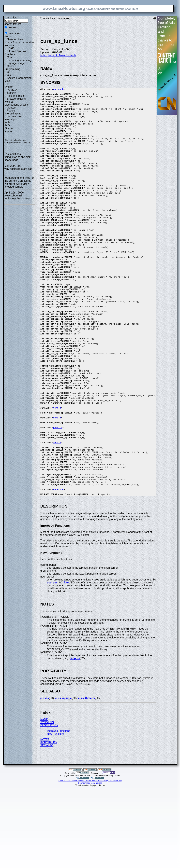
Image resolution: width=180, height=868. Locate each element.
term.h (57, 513)
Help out (9, 102)
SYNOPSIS (47, 804)
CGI (9, 75)
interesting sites (14, 114)
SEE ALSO (47, 827)
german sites (15, 117)
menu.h (57, 484)
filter (67, 664)
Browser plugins (16, 99)
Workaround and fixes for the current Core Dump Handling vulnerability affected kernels (19, 182)
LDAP (10, 48)
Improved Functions (59, 812)
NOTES (45, 821)
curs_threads (86, 780)
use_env (52, 664)
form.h (57, 472)
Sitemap (9, 128)
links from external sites (21, 42)
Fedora (11, 111)
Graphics (10, 54)
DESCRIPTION (49, 807)
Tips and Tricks (16, 96)
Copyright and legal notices (90, 865)
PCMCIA (12, 90)
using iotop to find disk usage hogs (17, 158)
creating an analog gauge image (20, 62)
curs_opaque (63, 780)
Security (12, 93)
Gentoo (11, 108)
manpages (14, 34)
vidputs (75, 740)
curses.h (58, 90)
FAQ (7, 125)
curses (45, 780)
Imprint (8, 131)
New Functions (56, 815)
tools (7, 122)
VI (8, 84)
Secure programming (19, 78)
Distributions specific (16, 105)
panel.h (58, 496)
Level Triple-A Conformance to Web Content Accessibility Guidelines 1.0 (90, 862)
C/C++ (11, 72)
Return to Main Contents (62, 55)
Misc (7, 81)
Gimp (10, 57)
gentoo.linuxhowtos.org (20, 143)
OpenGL (12, 66)
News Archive (15, 39)
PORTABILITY (49, 824)
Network (9, 45)
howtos (12, 27)
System (9, 87)
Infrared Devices (17, 51)
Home (8, 36)
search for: (11, 18)
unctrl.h (58, 570)
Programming (12, 69)
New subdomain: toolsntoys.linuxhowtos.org (20, 197)
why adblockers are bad (18, 169)
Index (44, 55)
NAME (44, 801)
